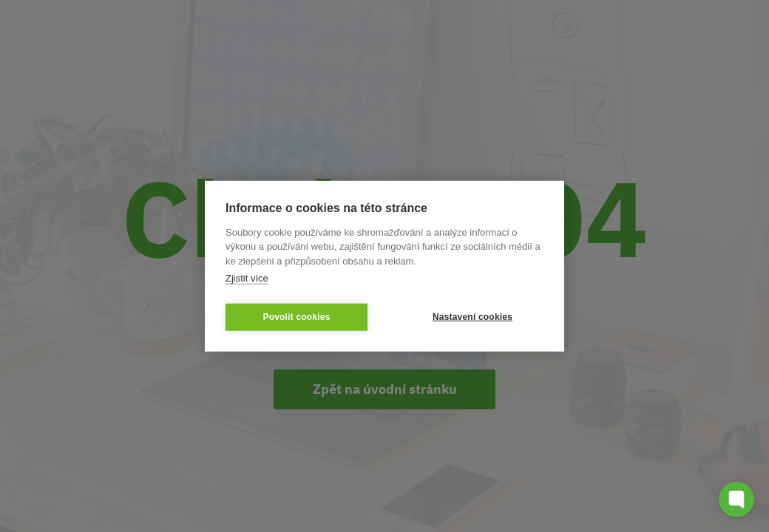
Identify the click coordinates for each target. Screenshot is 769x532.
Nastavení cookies (472, 317)
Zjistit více (247, 278)
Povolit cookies (296, 317)
